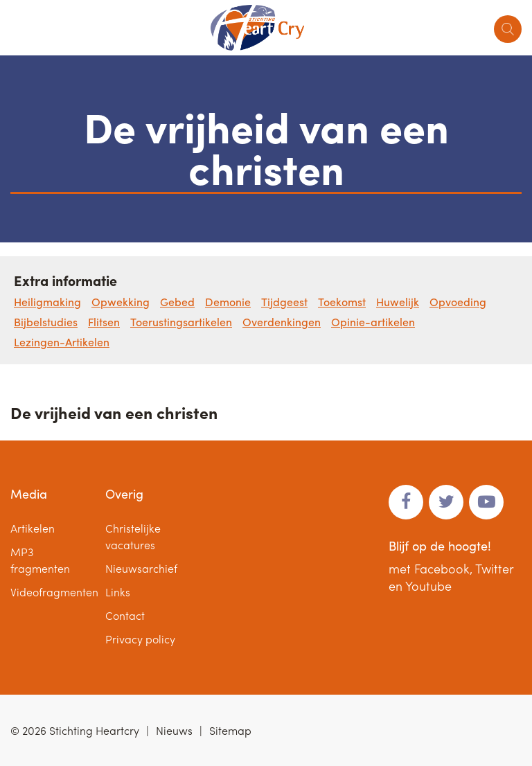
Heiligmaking (47, 302)
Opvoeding (458, 302)
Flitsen (104, 322)
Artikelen (33, 528)
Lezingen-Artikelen (62, 342)
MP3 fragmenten (40, 560)
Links (118, 592)
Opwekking (121, 302)
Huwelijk (398, 302)
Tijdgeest (284, 302)
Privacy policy (140, 639)
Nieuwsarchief (141, 568)
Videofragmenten (54, 592)
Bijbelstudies (46, 322)
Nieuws (174, 730)
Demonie (228, 302)
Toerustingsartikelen (181, 322)
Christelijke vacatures (133, 536)
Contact (125, 615)
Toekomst (342, 302)
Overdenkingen (282, 322)
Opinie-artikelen (373, 322)
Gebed (177, 302)
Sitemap (230, 730)
